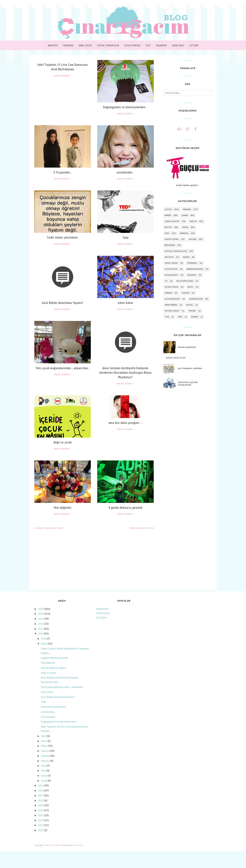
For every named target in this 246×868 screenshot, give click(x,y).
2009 (41, 609)
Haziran (45, 751)
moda (185, 227)
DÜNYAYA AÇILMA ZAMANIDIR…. (188, 384)
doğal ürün (171, 287)
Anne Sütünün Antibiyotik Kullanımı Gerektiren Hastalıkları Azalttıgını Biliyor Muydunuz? (126, 373)
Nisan (44, 741)
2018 (41, 800)
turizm (185, 293)
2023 (41, 825)
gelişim (192, 239)
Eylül (44, 766)
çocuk (168, 209)
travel (192, 311)
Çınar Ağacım (172, 221)
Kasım (44, 776)
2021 (41, 815)
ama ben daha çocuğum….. (126, 423)
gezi (167, 233)
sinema (168, 293)
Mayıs (44, 746)
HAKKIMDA (103, 613)
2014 (41, 634)
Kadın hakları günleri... (188, 185)
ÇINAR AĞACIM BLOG (52, 845)
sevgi (190, 287)
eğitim (168, 227)
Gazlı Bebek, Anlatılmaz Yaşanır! (63, 303)
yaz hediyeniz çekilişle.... (191, 368)
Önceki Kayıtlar (141, 528)
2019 (41, 805)
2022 (41, 820)
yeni (180, 317)
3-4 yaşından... (63, 172)
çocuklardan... (126, 172)
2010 (41, 614)
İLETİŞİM (101, 618)
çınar (185, 215)
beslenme (170, 245)
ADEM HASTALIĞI (176, 358)
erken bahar (126, 303)
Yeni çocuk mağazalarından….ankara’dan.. (63, 368)
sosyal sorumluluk (176, 251)
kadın (186, 257)
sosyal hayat (172, 311)
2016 (41, 790)
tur (167, 317)
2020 (41, 810)
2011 (41, 619)
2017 (41, 795)
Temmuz (45, 756)
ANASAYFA (102, 609)
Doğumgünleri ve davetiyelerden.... (126, 107)
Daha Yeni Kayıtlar (50, 528)
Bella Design (78, 845)
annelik (184, 233)
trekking (192, 263)
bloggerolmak (185, 281)
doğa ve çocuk (63, 442)
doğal (190, 305)
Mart (44, 736)
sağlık (193, 221)
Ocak (44, 639)
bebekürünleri (195, 269)
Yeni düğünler (63, 508)
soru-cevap (171, 263)
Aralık (44, 781)
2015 (41, 785)
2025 (41, 830)
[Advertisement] (94, 562)
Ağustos (45, 761)
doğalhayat (171, 275)
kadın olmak (172, 239)
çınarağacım (196, 299)
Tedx (126, 238)
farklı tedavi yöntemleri (63, 237)
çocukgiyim (171, 269)
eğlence (192, 275)
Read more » (63, 76)
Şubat (44, 644)
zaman (195, 317)
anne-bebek (171, 305)
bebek (168, 215)
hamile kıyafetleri (187, 347)
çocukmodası (172, 299)
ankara (187, 209)
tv (166, 281)
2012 (41, 624)
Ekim (43, 771)
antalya (169, 257)
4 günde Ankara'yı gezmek (126, 508)
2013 (41, 629)
